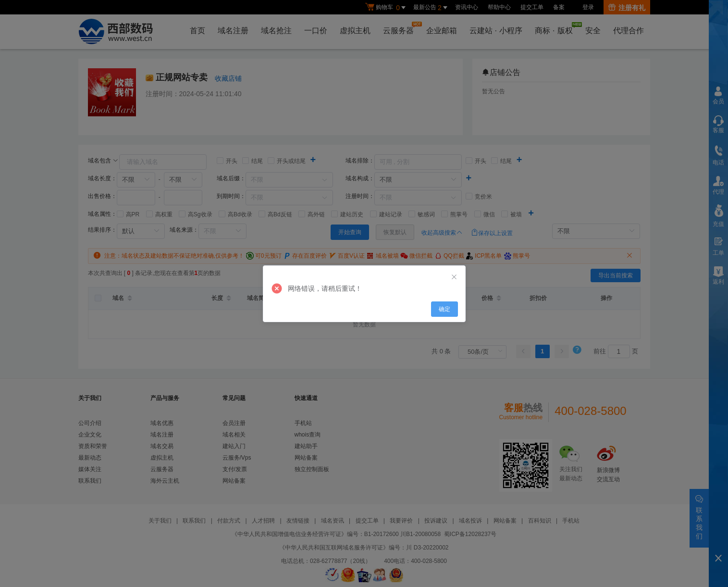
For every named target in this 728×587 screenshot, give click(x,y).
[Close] (454, 277)
